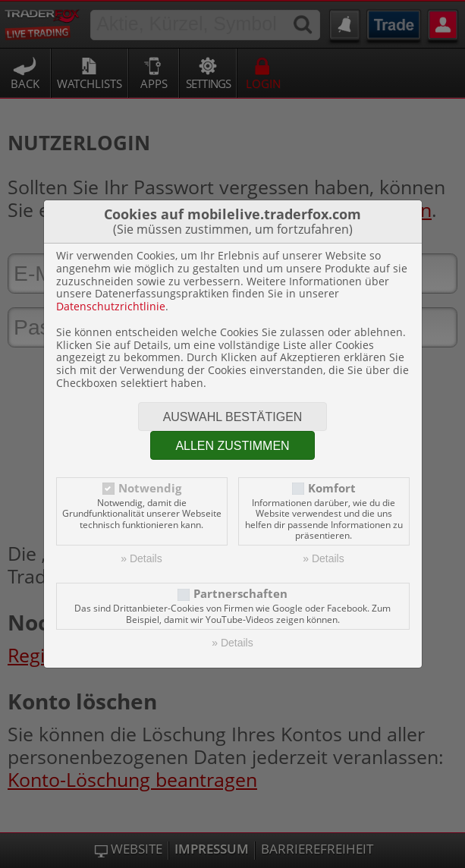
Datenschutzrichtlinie (111, 306)
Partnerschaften (240, 594)
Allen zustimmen (232, 446)
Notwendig (150, 488)
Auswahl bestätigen (233, 417)
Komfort (332, 488)
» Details (141, 558)
